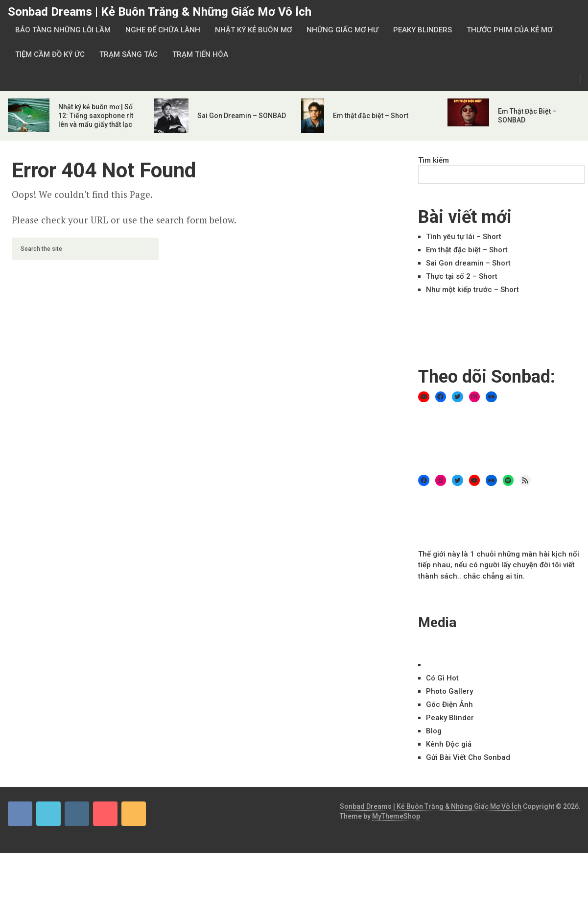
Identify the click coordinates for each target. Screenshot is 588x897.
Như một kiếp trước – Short (472, 290)
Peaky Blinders (423, 30)
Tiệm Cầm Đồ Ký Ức (50, 54)
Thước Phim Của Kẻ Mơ (509, 30)
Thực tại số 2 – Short (462, 276)
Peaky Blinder (450, 718)
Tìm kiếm (434, 160)
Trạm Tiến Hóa (200, 54)
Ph (449, 691)
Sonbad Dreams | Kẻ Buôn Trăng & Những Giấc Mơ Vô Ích (160, 12)
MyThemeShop (396, 816)
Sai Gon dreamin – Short (468, 263)
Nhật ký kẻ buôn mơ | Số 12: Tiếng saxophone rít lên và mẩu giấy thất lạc (96, 116)
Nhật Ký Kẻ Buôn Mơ (253, 30)
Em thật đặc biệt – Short (371, 116)
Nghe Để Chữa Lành (163, 30)
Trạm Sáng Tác (129, 54)
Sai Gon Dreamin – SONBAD (242, 116)
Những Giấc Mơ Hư (342, 30)
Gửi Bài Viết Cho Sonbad (468, 757)
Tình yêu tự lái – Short (464, 237)
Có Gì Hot (442, 678)
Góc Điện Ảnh (449, 704)
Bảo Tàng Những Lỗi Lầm (63, 30)
